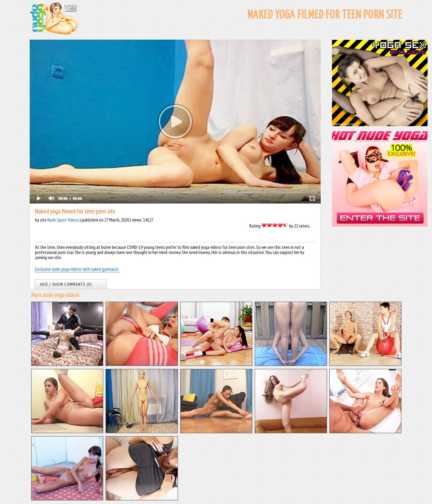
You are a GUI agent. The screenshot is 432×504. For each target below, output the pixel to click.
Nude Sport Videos (63, 220)
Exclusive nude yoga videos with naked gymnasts (77, 269)
